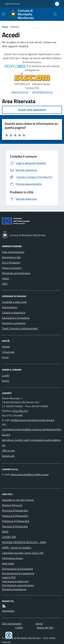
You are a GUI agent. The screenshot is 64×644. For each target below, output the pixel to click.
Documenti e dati (11, 257)
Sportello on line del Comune (18, 500)
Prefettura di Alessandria (16, 521)
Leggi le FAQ (9, 577)
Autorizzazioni (10, 307)
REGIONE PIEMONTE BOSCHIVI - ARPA (24, 542)
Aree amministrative (13, 252)
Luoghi (6, 375)
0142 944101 (20, 411)
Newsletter (8, 611)
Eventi (6, 381)
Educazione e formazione (16, 318)
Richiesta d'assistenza (14, 589)
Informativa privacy (13, 558)
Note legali (8, 563)
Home (5, 27)
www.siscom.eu (20, 92)
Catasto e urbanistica (14, 312)
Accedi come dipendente (32, 110)
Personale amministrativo (16, 273)
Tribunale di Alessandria (15, 526)
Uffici (5, 284)
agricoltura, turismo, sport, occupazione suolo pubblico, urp (32, 443)
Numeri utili (8, 456)
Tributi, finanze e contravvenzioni (20, 328)
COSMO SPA (9, 537)
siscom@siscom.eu (43, 92)
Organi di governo (12, 268)
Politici (6, 278)
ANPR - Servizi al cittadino (17, 548)
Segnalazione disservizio (15, 581)
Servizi (39, 623)
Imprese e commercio (14, 323)
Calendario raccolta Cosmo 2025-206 (23, 553)
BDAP (5, 532)
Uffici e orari (8, 451)
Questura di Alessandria (15, 516)
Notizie (6, 347)
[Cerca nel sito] (54, 14)
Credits (19, 627)
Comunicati (8, 352)
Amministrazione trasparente (18, 573)
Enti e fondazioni (11, 262)
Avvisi (5, 357)
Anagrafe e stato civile (14, 302)
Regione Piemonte (13, 4)
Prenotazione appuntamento (18, 585)
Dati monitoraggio (12, 623)
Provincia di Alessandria (15, 510)
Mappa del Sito (45, 627)
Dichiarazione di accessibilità (17, 569)
